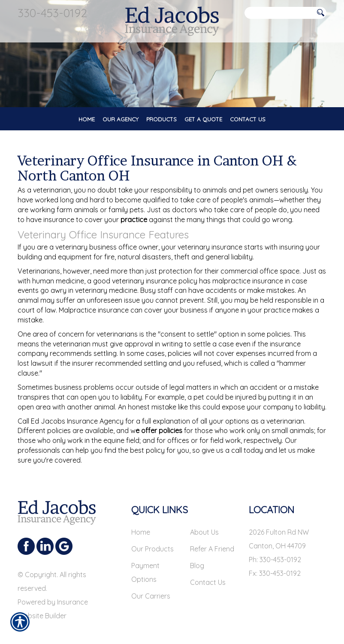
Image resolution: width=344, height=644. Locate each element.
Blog (197, 566)
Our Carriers (151, 596)
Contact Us (208, 582)
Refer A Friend (212, 549)
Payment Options (145, 572)
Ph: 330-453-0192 (275, 560)
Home (141, 532)
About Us (204, 532)
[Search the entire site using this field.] (279, 13)
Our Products (152, 549)
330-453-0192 (52, 13)
